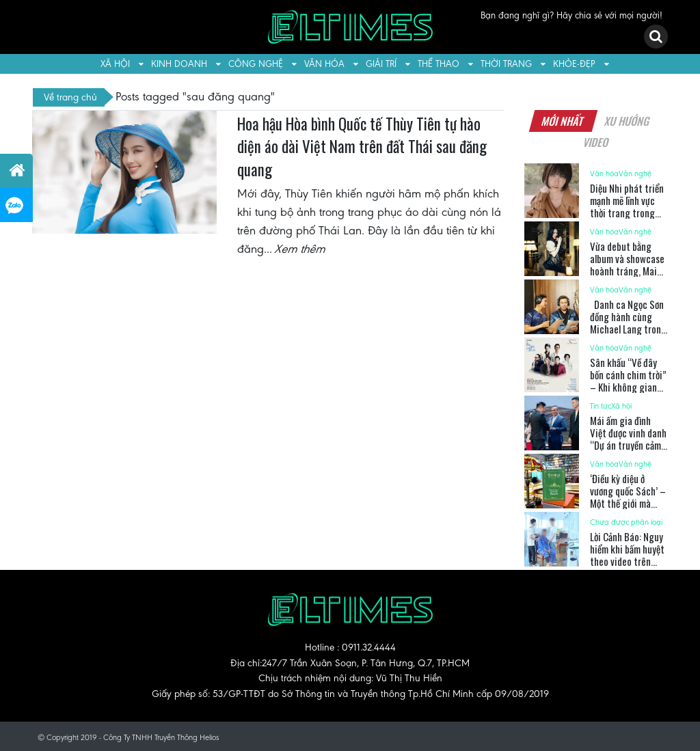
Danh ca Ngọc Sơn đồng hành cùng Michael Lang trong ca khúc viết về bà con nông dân (628, 329)
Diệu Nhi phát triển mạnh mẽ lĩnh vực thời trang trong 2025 (627, 206)
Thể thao (439, 64)
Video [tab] (596, 142)
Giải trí (381, 64)
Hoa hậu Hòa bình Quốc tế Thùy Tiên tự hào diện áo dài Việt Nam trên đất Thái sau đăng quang (362, 147)
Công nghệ (256, 64)
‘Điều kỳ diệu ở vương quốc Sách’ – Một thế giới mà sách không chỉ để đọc (628, 503)
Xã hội (115, 64)
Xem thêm (301, 249)
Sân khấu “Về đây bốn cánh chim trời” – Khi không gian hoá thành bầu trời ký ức (628, 387)
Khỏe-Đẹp (574, 64)
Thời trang (506, 64)
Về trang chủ (70, 97)
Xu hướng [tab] (628, 121)
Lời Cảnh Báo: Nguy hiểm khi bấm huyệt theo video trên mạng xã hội (627, 555)
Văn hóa (324, 64)
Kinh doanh (179, 64)
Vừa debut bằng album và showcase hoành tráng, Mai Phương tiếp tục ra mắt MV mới (627, 271)
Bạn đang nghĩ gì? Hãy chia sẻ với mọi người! (571, 15)
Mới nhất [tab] (563, 121)
